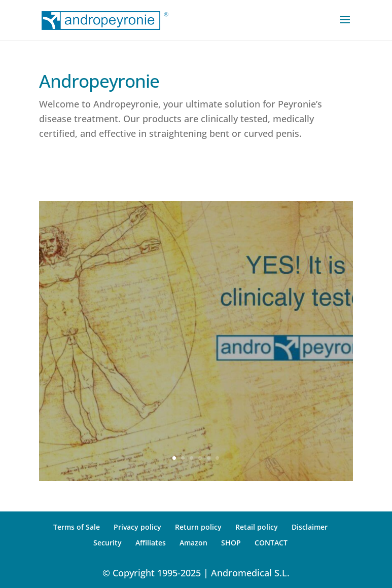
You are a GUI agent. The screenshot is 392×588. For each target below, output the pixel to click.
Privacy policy (137, 527)
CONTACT (271, 543)
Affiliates (151, 543)
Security (108, 543)
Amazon (193, 543)
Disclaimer (310, 527)
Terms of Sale (77, 527)
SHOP (231, 543)
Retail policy (257, 527)
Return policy (198, 527)
